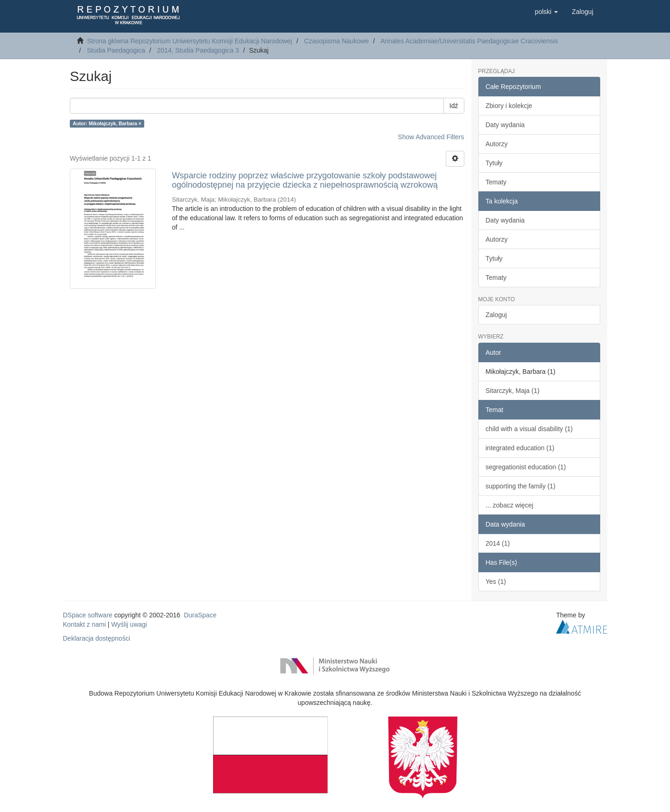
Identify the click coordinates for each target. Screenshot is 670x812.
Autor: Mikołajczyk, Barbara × (107, 123)
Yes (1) (496, 582)
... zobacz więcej (510, 505)
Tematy (496, 182)
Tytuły (494, 163)
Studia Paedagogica (116, 50)
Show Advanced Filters (431, 137)
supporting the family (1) (521, 486)
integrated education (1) (520, 448)
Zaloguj (496, 315)
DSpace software (88, 615)
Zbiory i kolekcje (509, 106)
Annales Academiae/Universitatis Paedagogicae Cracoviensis (469, 41)
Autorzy (497, 144)
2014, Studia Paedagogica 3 (198, 50)
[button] (546, 12)
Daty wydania (505, 125)
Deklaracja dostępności (97, 638)
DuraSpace (200, 615)
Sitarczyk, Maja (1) (513, 391)
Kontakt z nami (84, 624)
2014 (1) (498, 543)
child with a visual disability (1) (529, 429)
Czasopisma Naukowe (337, 41)
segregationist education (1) (526, 467)
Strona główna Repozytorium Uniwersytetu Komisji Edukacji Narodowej (190, 41)
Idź (454, 106)
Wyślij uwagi (129, 624)
